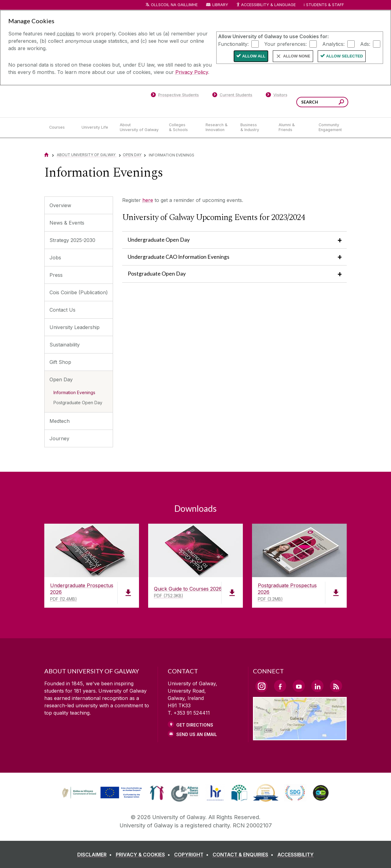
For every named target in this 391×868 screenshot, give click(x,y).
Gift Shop (60, 362)
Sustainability (65, 345)
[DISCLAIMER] (96, 855)
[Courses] (60, 127)
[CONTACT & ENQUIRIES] (244, 855)
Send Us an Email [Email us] (197, 734)
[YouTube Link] (299, 686)
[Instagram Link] (261, 686)
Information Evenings (74, 392)
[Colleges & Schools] (182, 127)
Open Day (132, 155)
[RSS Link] (336, 686)
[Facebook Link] (280, 686)
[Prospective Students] (175, 96)
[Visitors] (277, 96)
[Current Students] (232, 96)
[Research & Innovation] (218, 127)
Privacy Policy (192, 72)
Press (56, 275)
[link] (101, 793)
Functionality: (233, 44)
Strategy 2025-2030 (72, 240)
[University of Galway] (89, 101)
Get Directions (195, 725)
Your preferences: (285, 44)
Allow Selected (345, 56)
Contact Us (62, 310)
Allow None (297, 56)
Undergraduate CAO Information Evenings (179, 257)
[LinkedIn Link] (317, 686)
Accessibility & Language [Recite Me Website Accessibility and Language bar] (266, 5)
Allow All (254, 56)
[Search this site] (341, 103)
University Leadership (75, 327)
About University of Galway (87, 155)
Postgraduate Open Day (78, 403)
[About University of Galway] (139, 127)
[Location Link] (300, 737)
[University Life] (96, 127)
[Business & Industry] (254, 127)
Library (220, 5)
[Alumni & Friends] (294, 127)
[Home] (46, 155)
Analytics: (333, 44)
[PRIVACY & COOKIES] (144, 855)
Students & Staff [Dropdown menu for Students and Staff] (325, 5)
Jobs (55, 258)
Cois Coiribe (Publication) (79, 292)
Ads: (365, 44)
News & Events (67, 223)
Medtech (60, 421)
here (148, 200)
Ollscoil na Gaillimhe (174, 5)
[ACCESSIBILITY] (296, 855)
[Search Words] (322, 102)
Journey (59, 438)
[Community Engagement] (330, 127)
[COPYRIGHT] (193, 855)
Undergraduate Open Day (159, 240)
